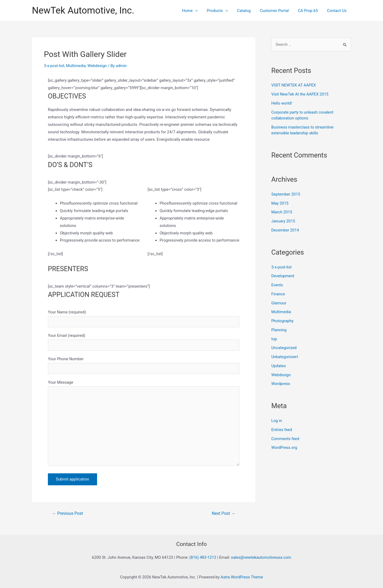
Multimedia (76, 66)
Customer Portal (277, 11)
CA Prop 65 (309, 11)
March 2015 (282, 212)
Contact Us (337, 11)
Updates (279, 366)
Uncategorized (284, 348)
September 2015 (286, 194)
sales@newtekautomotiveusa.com (261, 557)
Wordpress (281, 384)
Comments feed (286, 439)
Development (283, 276)
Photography (283, 321)
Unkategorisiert (285, 357)
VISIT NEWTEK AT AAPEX (294, 85)
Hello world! (282, 103)
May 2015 (280, 203)
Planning (279, 330)
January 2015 (283, 221)
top (274, 339)
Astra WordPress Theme (242, 577)
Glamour (279, 303)
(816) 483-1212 (202, 557)
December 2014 (285, 230)
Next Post (223, 515)
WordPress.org (284, 448)
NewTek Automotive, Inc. (83, 11)
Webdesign (98, 66)
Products (222, 11)
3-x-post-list (54, 66)
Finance (278, 294)
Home (196, 11)
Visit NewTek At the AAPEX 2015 (300, 94)
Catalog (248, 11)
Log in (277, 421)
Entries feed (282, 430)
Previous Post (68, 515)
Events (277, 285)
